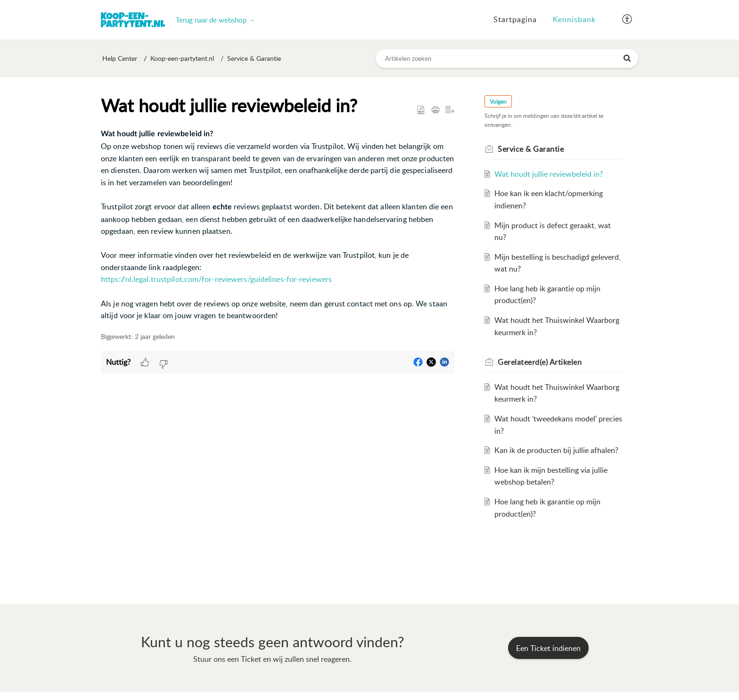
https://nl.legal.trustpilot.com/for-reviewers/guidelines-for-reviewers (216, 280)
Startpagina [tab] (515, 19)
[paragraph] (278, 225)
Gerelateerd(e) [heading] (540, 362)
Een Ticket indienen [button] (548, 648)
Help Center (120, 59)
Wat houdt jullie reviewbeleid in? (549, 174)
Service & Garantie (254, 59)
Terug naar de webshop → (216, 20)
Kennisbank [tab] (574, 19)
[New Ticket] (548, 648)
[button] (628, 20)
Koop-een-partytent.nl (182, 59)
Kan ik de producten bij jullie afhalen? (556, 451)
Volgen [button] (498, 102)
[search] (507, 58)
